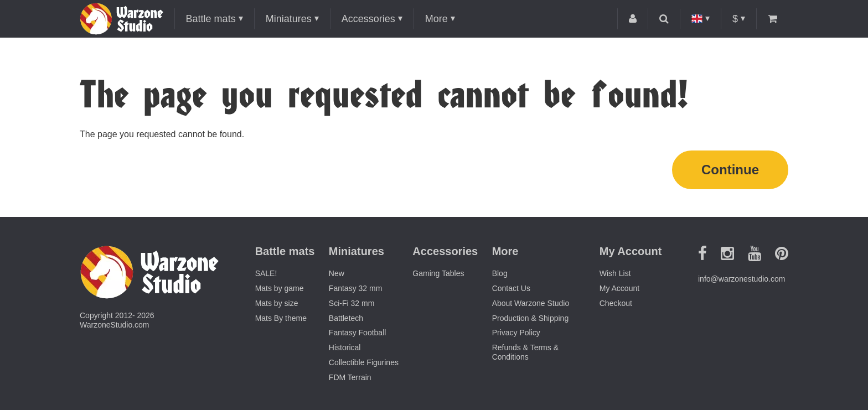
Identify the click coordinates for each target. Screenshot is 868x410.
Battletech (346, 318)
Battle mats (211, 19)
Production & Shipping (531, 318)
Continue (730, 170)
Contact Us (511, 288)
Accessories (368, 19)
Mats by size (277, 303)
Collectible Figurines (364, 362)
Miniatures (289, 19)
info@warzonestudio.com (742, 279)
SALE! (266, 273)
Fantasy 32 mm (355, 288)
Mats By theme (281, 318)
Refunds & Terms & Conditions (525, 352)
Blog (500, 273)
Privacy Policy (516, 333)
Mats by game (280, 288)
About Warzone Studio (531, 303)
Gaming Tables (438, 273)
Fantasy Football (358, 333)
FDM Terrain (350, 377)
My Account (619, 288)
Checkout (616, 303)
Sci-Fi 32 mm (352, 303)
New (337, 273)
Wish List (615, 273)
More (436, 19)
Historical (345, 347)
